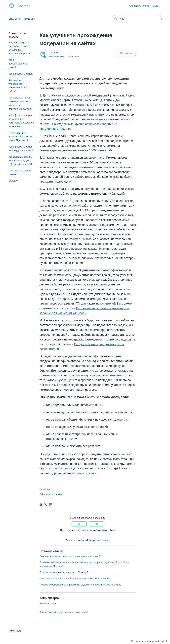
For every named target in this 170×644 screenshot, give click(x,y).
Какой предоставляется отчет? (18, 63)
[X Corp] (46, 505)
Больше (13, 181)
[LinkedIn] (51, 505)
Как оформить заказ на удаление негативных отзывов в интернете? (21, 121)
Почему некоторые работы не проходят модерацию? (70, 556)
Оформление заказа (51, 494)
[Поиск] (137, 19)
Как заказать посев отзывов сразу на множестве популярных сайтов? (20, 103)
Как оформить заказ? (21, 74)
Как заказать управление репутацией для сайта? (18, 86)
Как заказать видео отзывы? (20, 172)
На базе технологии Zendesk (151, 641)
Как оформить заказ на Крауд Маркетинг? (21, 149)
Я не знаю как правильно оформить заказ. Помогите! (21, 136)
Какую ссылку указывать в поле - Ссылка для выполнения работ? (20, 48)
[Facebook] (41, 505)
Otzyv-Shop (14, 19)
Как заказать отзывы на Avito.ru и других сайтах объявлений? (20, 160)
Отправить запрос (139, 6)
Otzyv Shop (55, 52)
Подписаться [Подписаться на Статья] (126, 53)
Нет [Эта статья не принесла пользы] (96, 524)
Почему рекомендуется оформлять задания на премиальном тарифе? (80, 585)
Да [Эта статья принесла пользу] (79, 524)
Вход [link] (156, 6)
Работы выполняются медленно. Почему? (64, 572)
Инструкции (29, 19)
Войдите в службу (48, 612)
